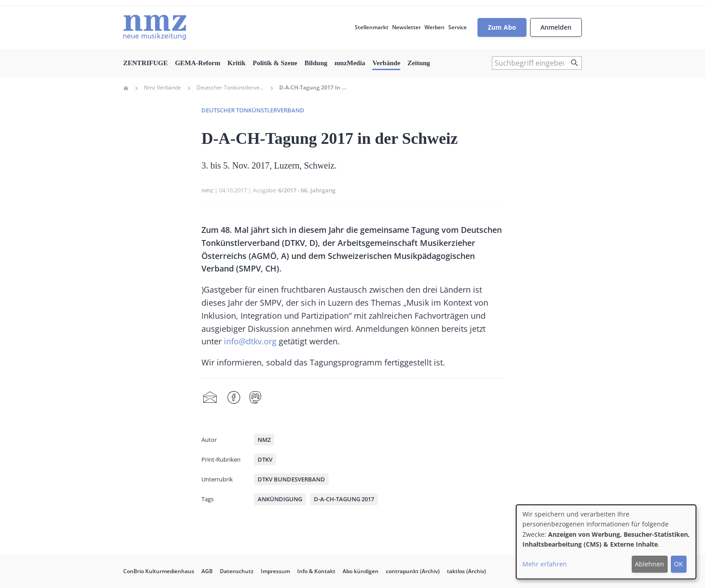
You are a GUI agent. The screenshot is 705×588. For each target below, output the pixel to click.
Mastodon (255, 398)
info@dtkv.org (250, 341)
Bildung (316, 63)
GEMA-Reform (198, 63)
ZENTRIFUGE (145, 63)
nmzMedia (350, 63)
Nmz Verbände (163, 88)
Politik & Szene (275, 63)
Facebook (234, 398)
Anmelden (556, 27)
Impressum (275, 571)
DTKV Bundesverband (291, 479)
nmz (207, 190)
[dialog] (606, 542)
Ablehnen (649, 564)
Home (126, 88)
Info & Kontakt (316, 571)
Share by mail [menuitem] (210, 398)
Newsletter (406, 27)
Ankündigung (280, 499)
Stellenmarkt (372, 27)
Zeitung (419, 63)
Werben (435, 27)
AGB (207, 571)
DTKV (265, 459)
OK (678, 564)
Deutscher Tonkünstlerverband (230, 88)
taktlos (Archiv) (466, 571)
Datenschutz (237, 571)
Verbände (386, 63)
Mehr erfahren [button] (545, 564)
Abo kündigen (361, 571)
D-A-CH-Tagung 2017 (344, 499)
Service (457, 27)
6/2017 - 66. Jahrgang (307, 190)
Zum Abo (502, 27)
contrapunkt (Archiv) (413, 571)
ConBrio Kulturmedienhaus (159, 571)
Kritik (236, 63)
